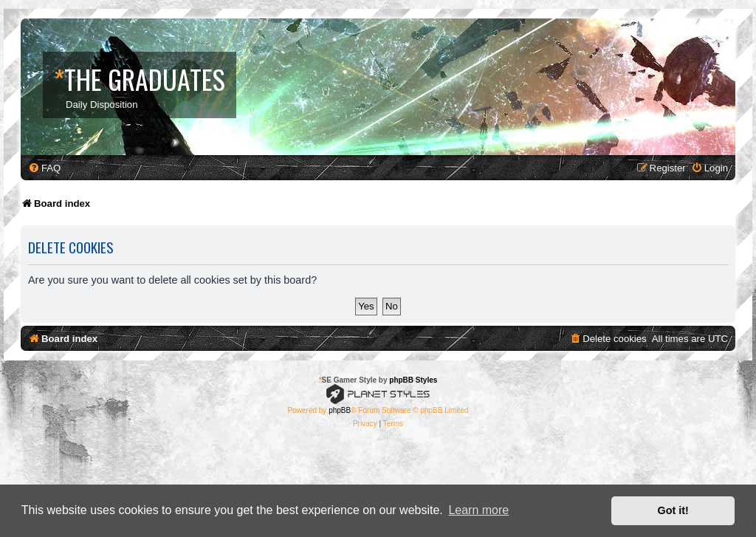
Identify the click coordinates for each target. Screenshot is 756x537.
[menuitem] (44, 168)
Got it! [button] (673, 510)
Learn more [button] (478, 510)
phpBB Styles (413, 380)
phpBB (340, 410)
